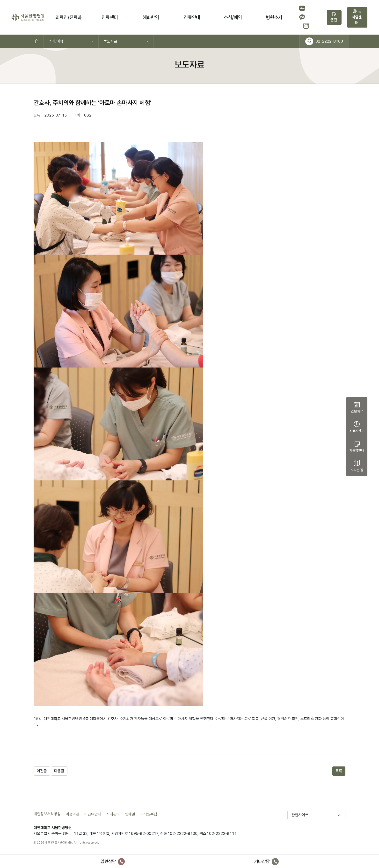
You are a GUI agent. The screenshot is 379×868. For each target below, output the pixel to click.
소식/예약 (56, 41)
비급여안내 (93, 814)
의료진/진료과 (69, 17)
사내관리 (113, 814)
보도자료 (110, 41)
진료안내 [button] (192, 17)
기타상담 (266, 861)
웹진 (334, 17)
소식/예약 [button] (233, 17)
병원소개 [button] (274, 17)
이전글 (42, 771)
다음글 (59, 771)
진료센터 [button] (110, 17)
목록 (339, 771)
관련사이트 (300, 815)
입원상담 (113, 861)
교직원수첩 (149, 814)
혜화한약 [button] (151, 17)
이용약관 (73, 814)
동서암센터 (357, 17)
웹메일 (130, 814)
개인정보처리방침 (47, 814)
